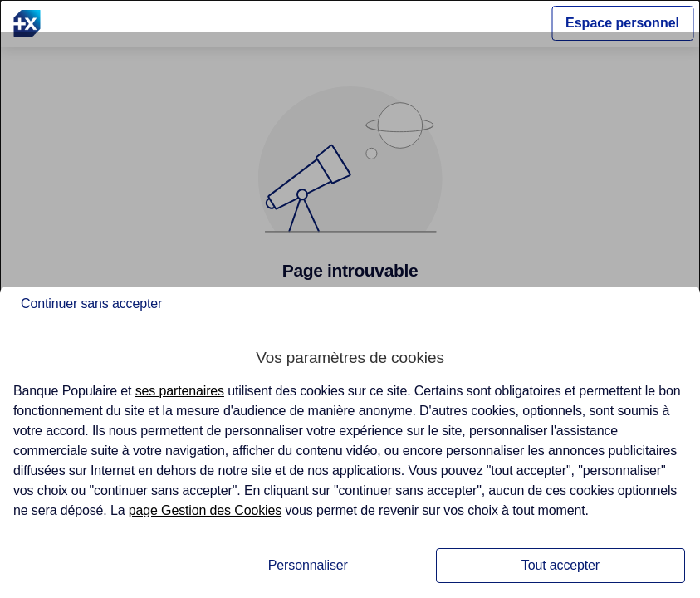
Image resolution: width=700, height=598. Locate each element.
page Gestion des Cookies (205, 510)
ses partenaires (180, 391)
